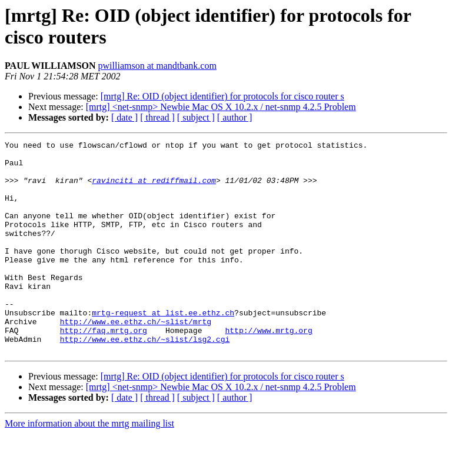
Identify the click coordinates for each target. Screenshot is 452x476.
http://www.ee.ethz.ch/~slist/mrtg (136, 358)
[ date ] (124, 117)
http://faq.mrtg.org (104, 369)
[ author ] (235, 117)
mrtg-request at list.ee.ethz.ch (163, 348)
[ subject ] (196, 117)
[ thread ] (157, 117)
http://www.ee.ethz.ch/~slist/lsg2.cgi (145, 380)
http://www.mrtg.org (268, 369)
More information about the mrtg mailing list (89, 466)
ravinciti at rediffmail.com (154, 189)
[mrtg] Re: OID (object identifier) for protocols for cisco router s (222, 96)
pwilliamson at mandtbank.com (157, 66)
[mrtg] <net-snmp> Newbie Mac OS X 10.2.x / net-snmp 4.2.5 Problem (221, 107)
